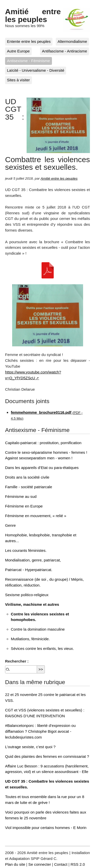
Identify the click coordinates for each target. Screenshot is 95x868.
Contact (61, 864)
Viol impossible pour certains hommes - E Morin (46, 828)
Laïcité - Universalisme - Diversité (36, 70)
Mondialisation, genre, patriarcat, (33, 560)
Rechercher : (17, 661)
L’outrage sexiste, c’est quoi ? (30, 747)
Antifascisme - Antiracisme (65, 51)
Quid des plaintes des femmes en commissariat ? (47, 756)
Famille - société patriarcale (29, 487)
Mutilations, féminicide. (30, 639)
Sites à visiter (18, 80)
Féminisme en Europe (24, 506)
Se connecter (40, 864)
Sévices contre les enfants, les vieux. (42, 648)
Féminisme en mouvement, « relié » (36, 516)
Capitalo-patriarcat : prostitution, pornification (43, 443)
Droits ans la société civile (27, 477)
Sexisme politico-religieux (27, 595)
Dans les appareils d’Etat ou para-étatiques (42, 468)
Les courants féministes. (26, 550)
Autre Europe (18, 51)
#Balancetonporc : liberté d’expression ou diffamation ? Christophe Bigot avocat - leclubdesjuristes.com (40, 731)
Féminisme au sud (21, 496)
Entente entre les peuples (29, 41)
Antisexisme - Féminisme (29, 61)
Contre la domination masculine (38, 629)
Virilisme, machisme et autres (32, 604)
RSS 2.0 (78, 864)
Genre (10, 525)
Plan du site (15, 864)
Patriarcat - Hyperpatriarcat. (29, 570)
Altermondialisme (72, 41)
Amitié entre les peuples (33, 15)
